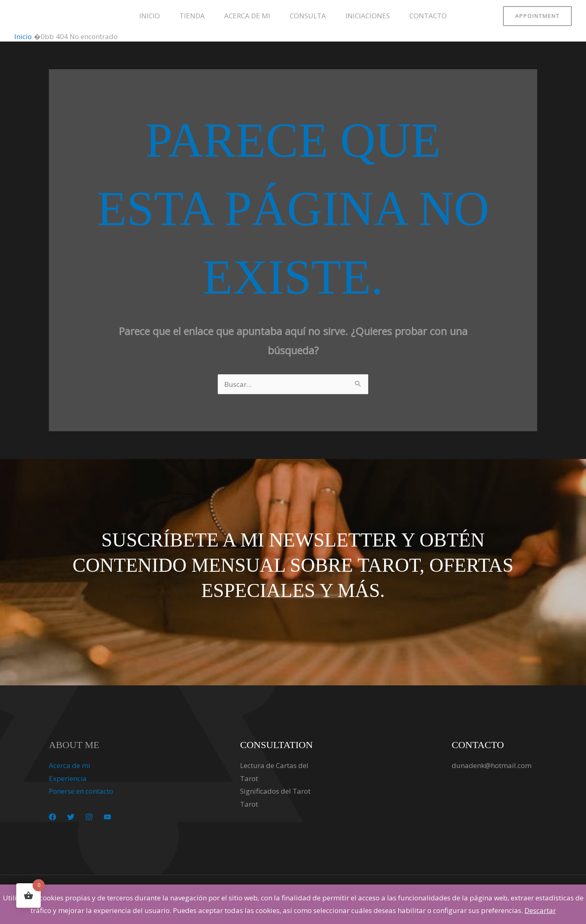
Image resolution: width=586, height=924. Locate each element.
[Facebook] (52, 817)
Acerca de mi (247, 16)
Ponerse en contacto (81, 791)
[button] (537, 16)
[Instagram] (89, 817)
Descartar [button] (540, 910)
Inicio (150, 16)
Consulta (308, 16)
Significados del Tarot (275, 791)
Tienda (192, 16)
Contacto (428, 16)
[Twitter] (71, 817)
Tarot (249, 804)
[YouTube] (107, 817)
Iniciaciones (368, 16)
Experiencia (68, 778)
